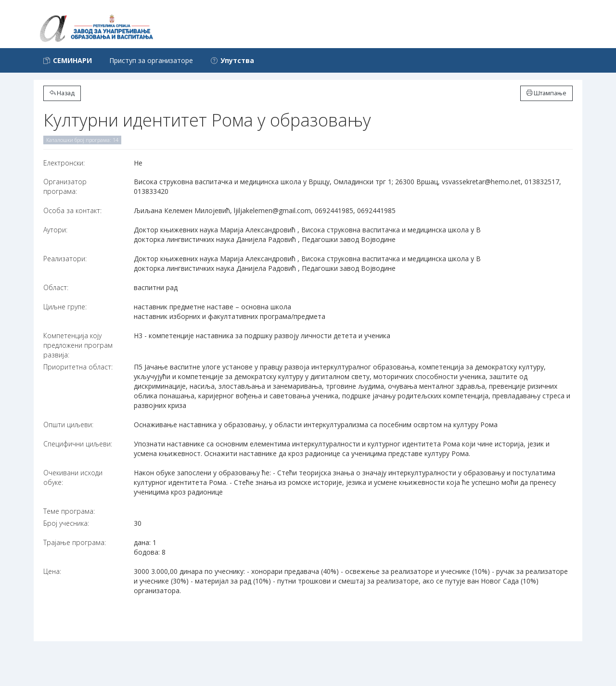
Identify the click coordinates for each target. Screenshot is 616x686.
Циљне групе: (65, 307)
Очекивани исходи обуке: (73, 477)
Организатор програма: (65, 186)
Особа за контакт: (72, 210)
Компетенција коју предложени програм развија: (78, 345)
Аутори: (55, 230)
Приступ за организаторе (151, 60)
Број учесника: (66, 523)
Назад (62, 93)
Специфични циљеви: (78, 444)
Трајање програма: (75, 542)
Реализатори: (65, 259)
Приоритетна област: (78, 367)
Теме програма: (69, 511)
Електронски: (64, 163)
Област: (56, 287)
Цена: (52, 571)
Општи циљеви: (68, 425)
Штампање (546, 93)
